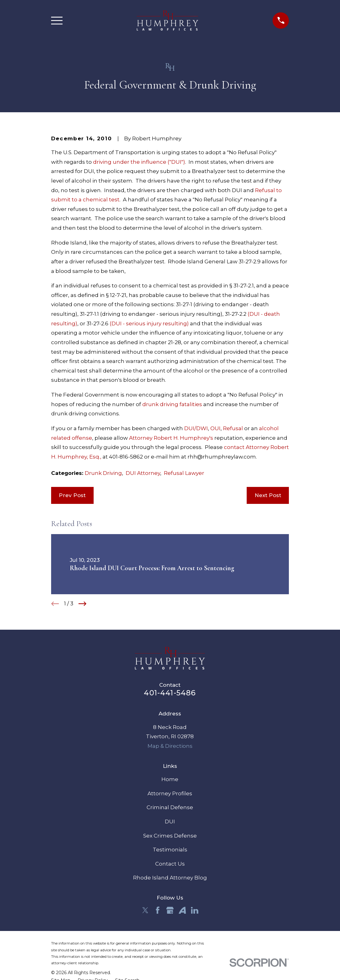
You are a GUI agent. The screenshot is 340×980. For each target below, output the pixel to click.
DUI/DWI (196, 428)
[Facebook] (158, 910)
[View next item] (83, 604)
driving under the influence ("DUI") (139, 162)
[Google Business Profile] (170, 910)
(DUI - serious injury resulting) (149, 323)
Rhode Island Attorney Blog (170, 878)
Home (170, 779)
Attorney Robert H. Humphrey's (172, 438)
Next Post (268, 495)
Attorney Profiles (170, 793)
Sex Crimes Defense (170, 836)
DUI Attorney (143, 473)
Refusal (233, 428)
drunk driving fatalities (173, 404)
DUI (170, 821)
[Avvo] (182, 910)
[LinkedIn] (195, 910)
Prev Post (72, 495)
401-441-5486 (170, 693)
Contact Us (170, 864)
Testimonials (170, 850)
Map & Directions (170, 746)
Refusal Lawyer (184, 473)
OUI (215, 428)
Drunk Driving (103, 473)
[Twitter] (145, 910)
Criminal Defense (170, 807)
